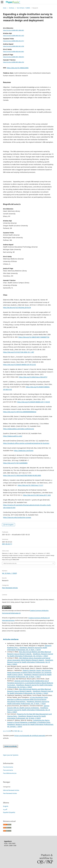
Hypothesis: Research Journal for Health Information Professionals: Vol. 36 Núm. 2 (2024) (30, 686)
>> (22, 731)
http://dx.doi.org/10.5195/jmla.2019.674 (17, 308)
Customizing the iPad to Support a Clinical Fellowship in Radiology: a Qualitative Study (29, 721)
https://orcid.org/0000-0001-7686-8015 (14, 57)
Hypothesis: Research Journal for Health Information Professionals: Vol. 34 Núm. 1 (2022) (30, 655)
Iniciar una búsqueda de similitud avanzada (30, 736)
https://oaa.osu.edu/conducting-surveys (17, 517)
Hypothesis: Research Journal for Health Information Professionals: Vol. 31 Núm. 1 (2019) (27, 649)
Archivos (12, 8)
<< (4, 731)
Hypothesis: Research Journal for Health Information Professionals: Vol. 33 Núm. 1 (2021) (29, 676)
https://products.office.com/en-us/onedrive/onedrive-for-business (26, 443)
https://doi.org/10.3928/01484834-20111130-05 (34, 402)
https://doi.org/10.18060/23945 (18, 68)
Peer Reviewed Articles (10, 588)
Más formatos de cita (10, 563)
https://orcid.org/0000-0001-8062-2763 (14, 62)
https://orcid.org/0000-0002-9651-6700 (14, 46)
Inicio (5, 8)
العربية (5, 809)
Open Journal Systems (11, 755)
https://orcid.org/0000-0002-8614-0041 (14, 52)
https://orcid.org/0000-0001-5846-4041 (14, 30)
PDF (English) (9, 525)
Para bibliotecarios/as (10, 773)
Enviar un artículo (11, 746)
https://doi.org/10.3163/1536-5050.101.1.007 (19, 352)
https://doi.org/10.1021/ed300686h (15, 463)
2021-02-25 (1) (7, 544)
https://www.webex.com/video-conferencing (19, 429)
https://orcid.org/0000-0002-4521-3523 (14, 36)
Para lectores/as (8, 767)
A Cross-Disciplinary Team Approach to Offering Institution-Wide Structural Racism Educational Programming (28, 699)
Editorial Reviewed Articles (11, 790)
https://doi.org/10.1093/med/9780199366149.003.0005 (22, 475)
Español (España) (9, 812)
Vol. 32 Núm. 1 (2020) (23, 8)
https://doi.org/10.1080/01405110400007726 (34, 337)
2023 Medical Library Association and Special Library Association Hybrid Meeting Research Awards (29, 659)
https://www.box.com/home (24, 451)
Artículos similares (11, 639)
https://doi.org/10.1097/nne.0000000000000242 (20, 412)
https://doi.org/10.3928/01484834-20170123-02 (19, 365)
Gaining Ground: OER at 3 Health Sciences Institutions (28, 707)
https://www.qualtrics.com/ (13, 436)
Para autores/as (8, 770)
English (6, 806)
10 (18, 731)
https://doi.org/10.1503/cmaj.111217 (30, 485)
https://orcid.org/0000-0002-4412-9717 (14, 41)
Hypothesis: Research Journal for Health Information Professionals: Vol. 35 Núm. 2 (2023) (30, 662)
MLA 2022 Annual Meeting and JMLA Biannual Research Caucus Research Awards (29, 653)
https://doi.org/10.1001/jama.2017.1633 (37, 495)
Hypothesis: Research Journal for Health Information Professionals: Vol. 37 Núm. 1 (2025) (28, 703)
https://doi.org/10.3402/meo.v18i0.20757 (33, 377)
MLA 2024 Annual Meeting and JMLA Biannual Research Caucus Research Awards (29, 690)
